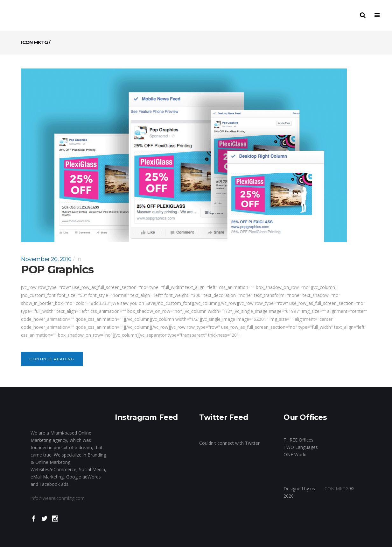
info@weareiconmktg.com (58, 498)
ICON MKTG (34, 42)
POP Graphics (57, 270)
